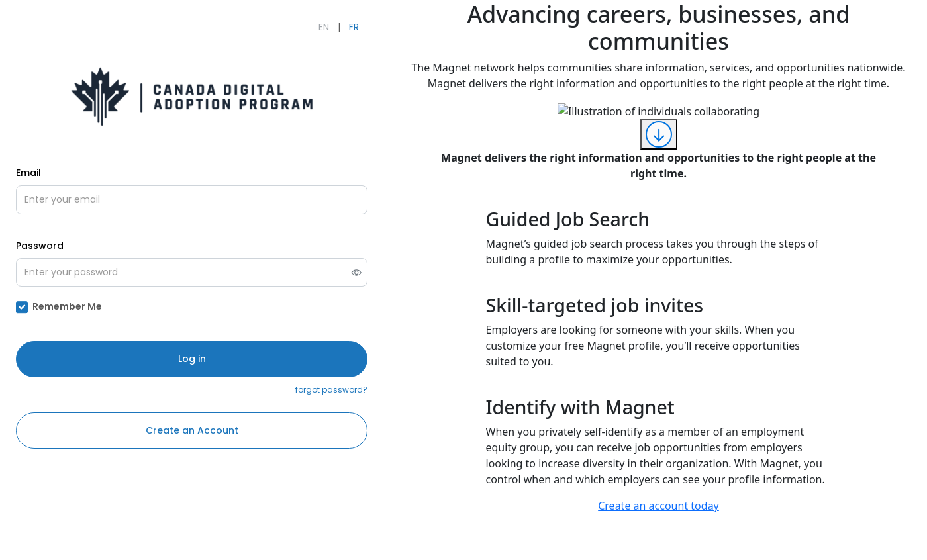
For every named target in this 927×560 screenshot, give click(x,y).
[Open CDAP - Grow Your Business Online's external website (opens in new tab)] (192, 96)
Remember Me (67, 307)
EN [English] (324, 27)
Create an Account (192, 430)
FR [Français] (354, 27)
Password (40, 246)
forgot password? (331, 390)
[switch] (357, 272)
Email (28, 173)
